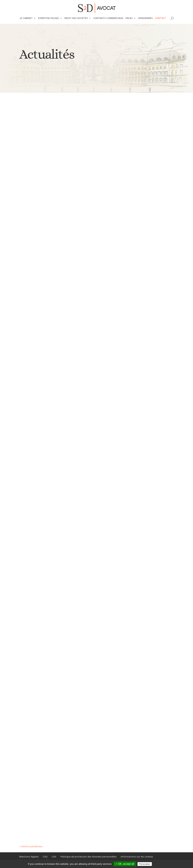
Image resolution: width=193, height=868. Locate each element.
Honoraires (145, 18)
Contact (160, 18)
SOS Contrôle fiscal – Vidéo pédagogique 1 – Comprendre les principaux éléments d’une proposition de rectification (40, 362)
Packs (129, 18)
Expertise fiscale (48, 18)
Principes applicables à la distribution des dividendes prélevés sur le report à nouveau (42, 644)
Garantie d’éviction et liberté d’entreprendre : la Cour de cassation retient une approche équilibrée (150, 621)
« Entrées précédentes (31, 846)
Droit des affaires (48, 662)
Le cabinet (26, 18)
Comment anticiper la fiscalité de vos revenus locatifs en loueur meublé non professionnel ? (151, 164)
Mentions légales (29, 857)
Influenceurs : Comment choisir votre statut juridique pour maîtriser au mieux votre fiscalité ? (41, 255)
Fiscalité (43, 385)
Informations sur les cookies (137, 857)
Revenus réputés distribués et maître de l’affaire (96, 392)
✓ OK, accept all (125, 864)
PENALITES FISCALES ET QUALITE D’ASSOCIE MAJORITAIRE (93, 639)
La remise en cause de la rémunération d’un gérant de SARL (147, 411)
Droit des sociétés (76, 18)
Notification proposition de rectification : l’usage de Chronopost (38, 774)
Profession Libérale (157, 304)
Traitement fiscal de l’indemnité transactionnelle (150, 525)
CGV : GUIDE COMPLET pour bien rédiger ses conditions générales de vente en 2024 (39, 162)
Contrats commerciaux (108, 18)
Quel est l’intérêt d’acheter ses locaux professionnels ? (95, 276)
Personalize (145, 864)
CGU (45, 857)
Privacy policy (160, 864)
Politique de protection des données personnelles (88, 857)
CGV (54, 857)
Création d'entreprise (49, 181)
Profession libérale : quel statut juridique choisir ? (148, 290)
